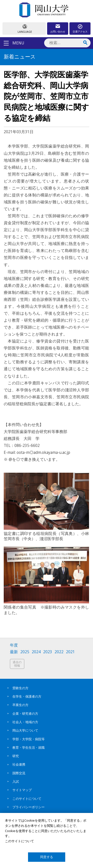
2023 (48, 652)
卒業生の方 (20, 705)
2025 (25, 652)
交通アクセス (80, 31)
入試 (16, 781)
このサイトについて (27, 799)
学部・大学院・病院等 (29, 739)
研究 (16, 756)
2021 (70, 652)
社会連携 (19, 764)
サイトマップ (22, 790)
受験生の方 (20, 688)
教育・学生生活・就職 (29, 747)
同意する (47, 857)
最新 (14, 652)
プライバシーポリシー (29, 807)
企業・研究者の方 (25, 713)
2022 (59, 652)
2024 (36, 652)
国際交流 (19, 773)
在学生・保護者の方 (27, 696)
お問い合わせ (58, 31)
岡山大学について (25, 730)
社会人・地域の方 (25, 722)
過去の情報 (17, 664)
